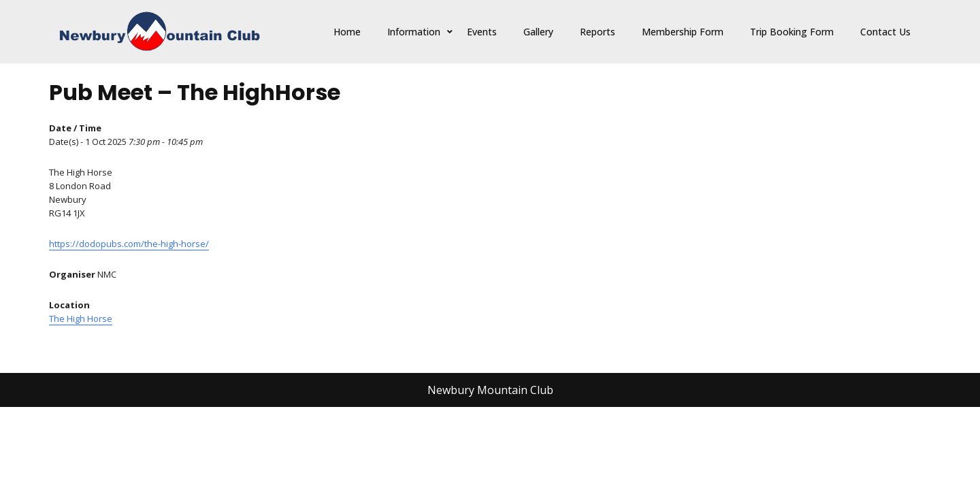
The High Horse (81, 318)
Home (347, 32)
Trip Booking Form (792, 32)
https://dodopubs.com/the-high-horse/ (129, 244)
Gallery (538, 32)
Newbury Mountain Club (490, 390)
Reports (598, 32)
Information (414, 32)
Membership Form (683, 32)
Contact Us (885, 32)
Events (482, 32)
